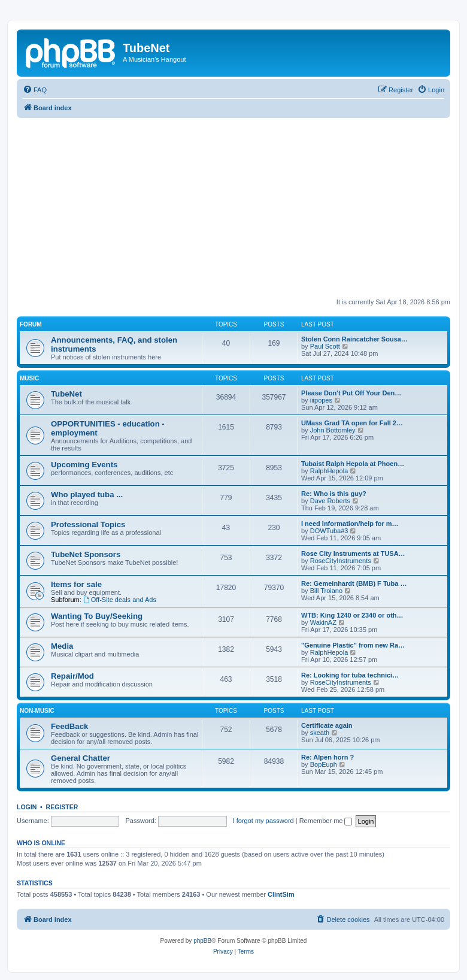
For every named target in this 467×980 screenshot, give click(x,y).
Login (27, 807)
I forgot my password (263, 821)
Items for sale (76, 584)
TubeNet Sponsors (86, 554)
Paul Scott (325, 346)
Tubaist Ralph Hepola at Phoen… (353, 464)
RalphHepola (329, 471)
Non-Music (37, 711)
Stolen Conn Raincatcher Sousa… (354, 339)
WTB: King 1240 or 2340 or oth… (352, 615)
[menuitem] (35, 90)
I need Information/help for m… (350, 524)
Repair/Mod (72, 676)
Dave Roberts (330, 501)
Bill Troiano (326, 591)
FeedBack (69, 726)
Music (29, 378)
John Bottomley (333, 430)
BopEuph (324, 764)
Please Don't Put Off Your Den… (351, 393)
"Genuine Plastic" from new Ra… (353, 645)
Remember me (326, 821)
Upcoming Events (84, 465)
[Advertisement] (242, 208)
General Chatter (81, 758)
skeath (320, 733)
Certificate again (327, 725)
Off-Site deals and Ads (120, 600)
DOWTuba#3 (329, 531)
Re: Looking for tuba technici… (350, 675)
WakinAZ (323, 622)
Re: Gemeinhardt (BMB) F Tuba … (354, 583)
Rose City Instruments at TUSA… (353, 553)
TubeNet (66, 394)
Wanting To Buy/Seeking (97, 616)
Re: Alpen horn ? (327, 757)
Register (62, 807)
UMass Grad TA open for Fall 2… (352, 423)
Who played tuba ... (87, 494)
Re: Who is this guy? (334, 494)
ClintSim (281, 894)
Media (62, 646)
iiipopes (321, 400)
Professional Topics (88, 524)
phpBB (202, 941)
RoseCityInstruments (341, 561)
